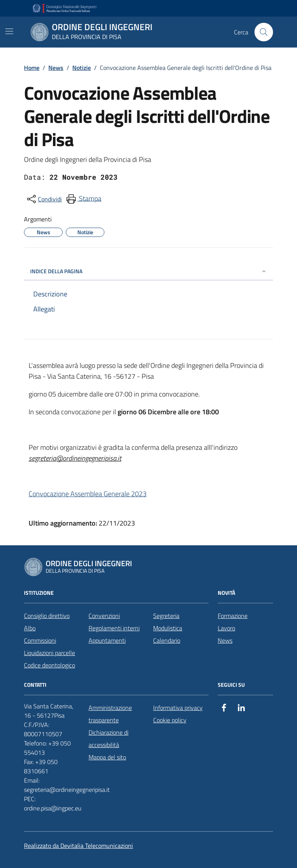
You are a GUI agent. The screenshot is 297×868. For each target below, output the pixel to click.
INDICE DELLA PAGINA (148, 271)
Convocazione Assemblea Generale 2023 (88, 494)
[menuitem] (83, 199)
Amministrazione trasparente (110, 714)
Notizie (82, 68)
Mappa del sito (107, 757)
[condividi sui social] (44, 199)
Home (32, 68)
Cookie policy (170, 720)
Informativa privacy (178, 708)
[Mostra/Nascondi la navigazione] (9, 31)
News (56, 68)
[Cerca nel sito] (264, 32)
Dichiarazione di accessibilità (108, 739)
